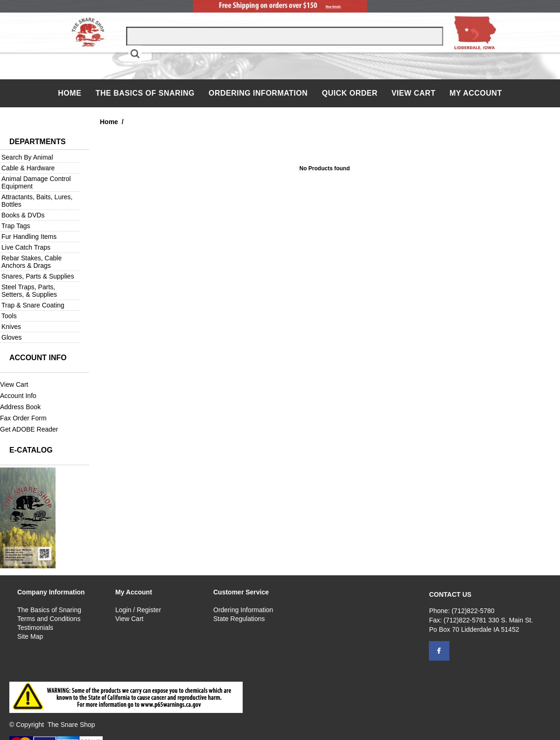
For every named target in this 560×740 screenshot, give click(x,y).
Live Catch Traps (26, 247)
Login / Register (138, 610)
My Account (476, 93)
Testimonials (35, 628)
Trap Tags (16, 226)
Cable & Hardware (28, 168)
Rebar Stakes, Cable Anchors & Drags (31, 262)
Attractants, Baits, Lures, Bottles (37, 201)
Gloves (12, 337)
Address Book (20, 407)
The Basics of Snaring (145, 93)
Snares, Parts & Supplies (38, 276)
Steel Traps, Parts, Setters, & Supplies (29, 291)
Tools (9, 316)
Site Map (30, 636)
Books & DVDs (23, 215)
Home (71, 93)
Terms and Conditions (49, 619)
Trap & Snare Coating (33, 305)
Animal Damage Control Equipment (36, 182)
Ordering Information (259, 93)
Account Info (18, 396)
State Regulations (239, 619)
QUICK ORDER (350, 93)
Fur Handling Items (29, 237)
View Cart (413, 93)
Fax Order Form (23, 418)
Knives (11, 327)
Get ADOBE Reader (29, 429)
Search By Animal (27, 157)
